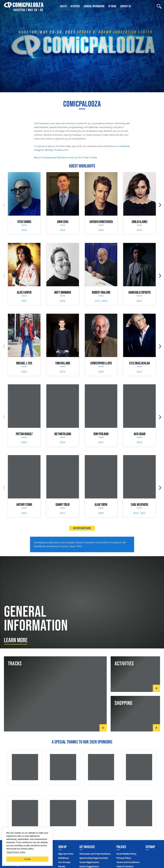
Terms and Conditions (128, 862)
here (100, 146)
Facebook (125, 146)
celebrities (93, 127)
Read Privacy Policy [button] (16, 852)
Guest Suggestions (89, 867)
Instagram (39, 150)
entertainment (41, 127)
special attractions (59, 127)
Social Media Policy (126, 854)
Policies (121, 847)
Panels (62, 867)
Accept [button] (27, 859)
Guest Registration (89, 862)
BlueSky (49, 150)
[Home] (24, 6)
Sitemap (150, 847)
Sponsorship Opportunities (94, 858)
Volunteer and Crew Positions (95, 854)
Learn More (16, 640)
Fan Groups (64, 862)
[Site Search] (159, 6)
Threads (58, 150)
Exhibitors (64, 858)
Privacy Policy (124, 858)
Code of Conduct (125, 867)
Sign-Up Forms (66, 854)
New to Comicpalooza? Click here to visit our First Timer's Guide (65, 157)
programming (76, 127)
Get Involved (87, 847)
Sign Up (62, 847)
